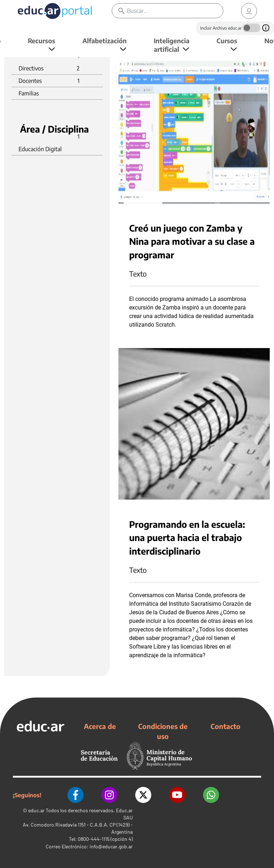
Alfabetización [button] (105, 41)
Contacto (225, 726)
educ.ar (36, 810)
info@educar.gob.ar (111, 846)
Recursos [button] (42, 41)
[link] (249, 11)
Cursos (227, 41)
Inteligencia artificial (172, 45)
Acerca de (100, 726)
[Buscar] (175, 11)
